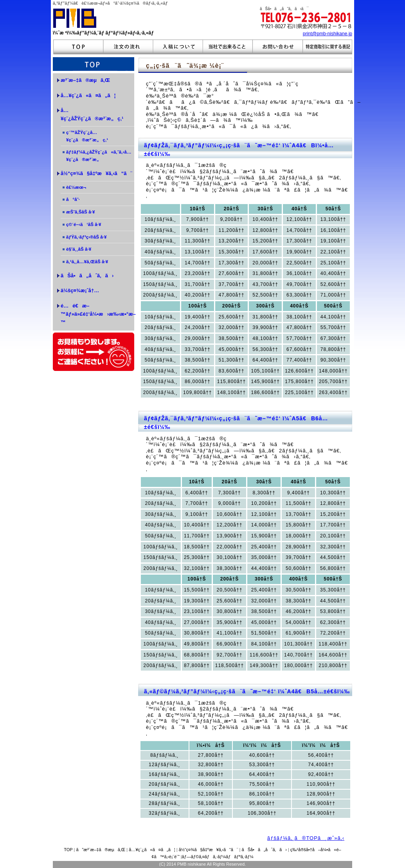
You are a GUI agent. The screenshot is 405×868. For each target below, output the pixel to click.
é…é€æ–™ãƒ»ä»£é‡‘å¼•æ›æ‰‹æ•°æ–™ (97, 314)
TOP (68, 850)
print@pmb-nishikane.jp (328, 34)
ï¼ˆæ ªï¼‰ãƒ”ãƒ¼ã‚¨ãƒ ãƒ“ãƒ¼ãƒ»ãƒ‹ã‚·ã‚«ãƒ (105, 33)
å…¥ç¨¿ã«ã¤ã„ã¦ (152, 850)
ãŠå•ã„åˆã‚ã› (87, 276)
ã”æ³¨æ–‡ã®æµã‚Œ (101, 850)
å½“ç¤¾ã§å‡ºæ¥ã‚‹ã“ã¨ (209, 850)
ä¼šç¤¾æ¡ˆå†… (80, 290)
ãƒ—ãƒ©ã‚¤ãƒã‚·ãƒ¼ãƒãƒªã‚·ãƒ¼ (218, 857)
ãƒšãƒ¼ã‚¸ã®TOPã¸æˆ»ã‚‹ (306, 838)
